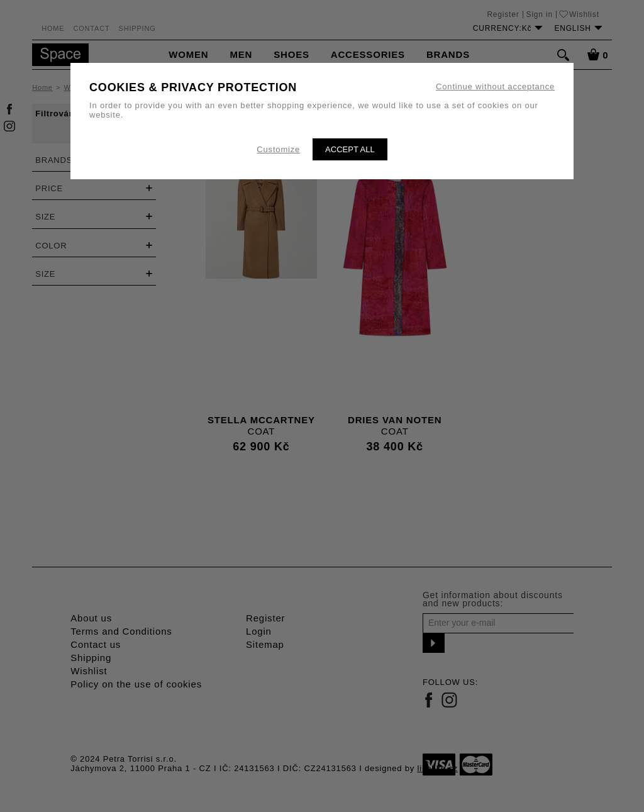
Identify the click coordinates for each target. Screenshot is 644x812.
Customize (278, 149)
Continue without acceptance (495, 86)
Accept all (350, 149)
